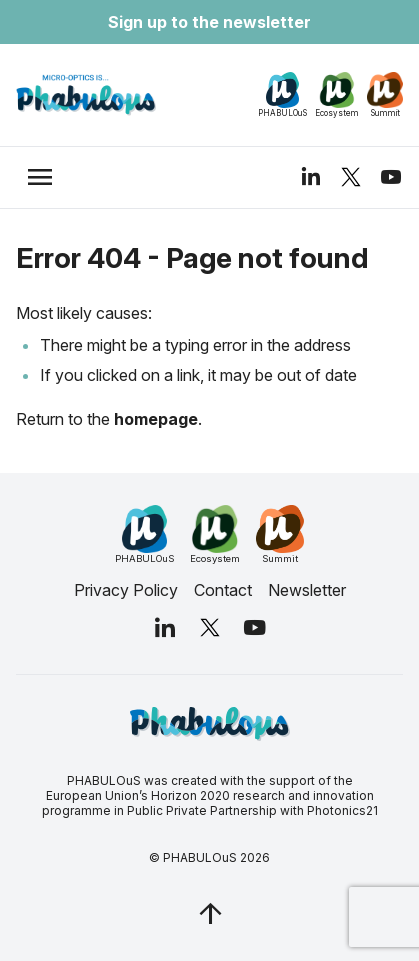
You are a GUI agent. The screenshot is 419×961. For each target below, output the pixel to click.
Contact (223, 590)
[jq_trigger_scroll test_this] (210, 913)
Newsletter (307, 590)
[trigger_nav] (40, 177)
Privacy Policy (126, 590)
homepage (156, 419)
